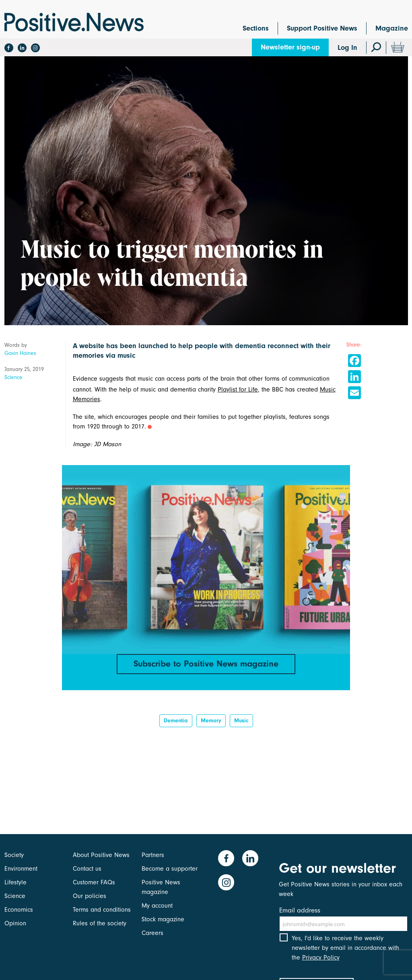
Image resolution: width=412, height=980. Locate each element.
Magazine (392, 28)
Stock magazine (163, 919)
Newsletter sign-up (290, 47)
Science (13, 377)
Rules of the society (100, 923)
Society (14, 855)
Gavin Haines (20, 353)
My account (157, 906)
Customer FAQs (94, 882)
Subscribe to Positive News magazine (206, 664)
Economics (19, 910)
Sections (256, 28)
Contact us (87, 869)
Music (241, 721)
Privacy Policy (321, 957)
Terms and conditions (102, 910)
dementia (176, 721)
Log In (347, 48)
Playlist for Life (238, 390)
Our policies (90, 896)
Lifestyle (15, 882)
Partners (153, 855)
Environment (21, 869)
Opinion (15, 923)
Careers (152, 933)
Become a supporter (170, 869)
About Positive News (101, 855)
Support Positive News (322, 28)
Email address (300, 910)
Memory (211, 721)
